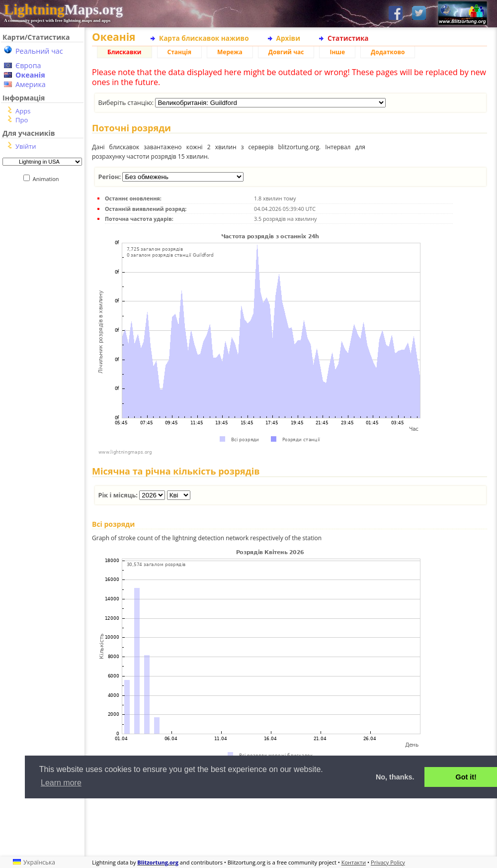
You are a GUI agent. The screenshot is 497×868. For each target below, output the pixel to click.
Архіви (288, 38)
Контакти (354, 862)
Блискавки (124, 52)
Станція (180, 52)
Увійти (26, 146)
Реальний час (39, 51)
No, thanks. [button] (395, 777)
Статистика (348, 38)
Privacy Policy (388, 862)
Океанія (30, 75)
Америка (31, 84)
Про (22, 120)
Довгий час (286, 52)
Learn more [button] (61, 783)
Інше (337, 52)
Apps (23, 111)
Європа (28, 65)
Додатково (388, 52)
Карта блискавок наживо (204, 38)
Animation (48, 179)
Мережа (230, 52)
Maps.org (63, 9)
